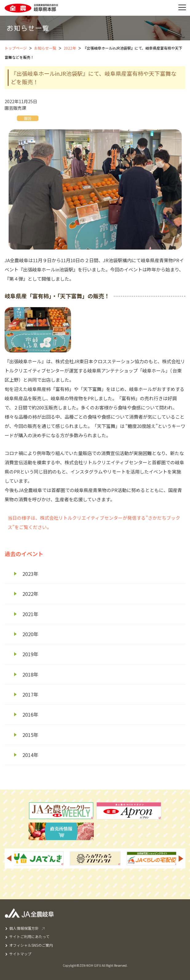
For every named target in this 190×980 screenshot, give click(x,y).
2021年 (30, 614)
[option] (95, 858)
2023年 (30, 574)
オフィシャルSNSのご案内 (31, 945)
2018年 (30, 674)
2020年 (30, 634)
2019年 (30, 654)
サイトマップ (20, 954)
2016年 (30, 714)
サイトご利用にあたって (29, 936)
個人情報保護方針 (24, 928)
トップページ (16, 48)
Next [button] (181, 858)
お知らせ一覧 (45, 48)
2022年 (70, 48)
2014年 (30, 755)
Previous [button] (9, 858)
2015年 (30, 735)
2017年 (30, 694)
